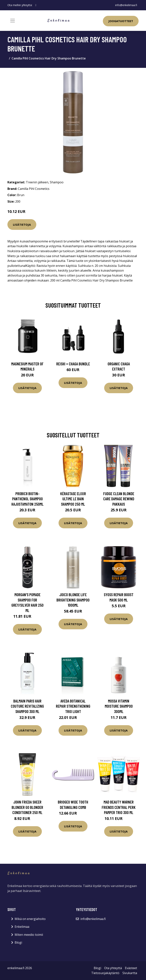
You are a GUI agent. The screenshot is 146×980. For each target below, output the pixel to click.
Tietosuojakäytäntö (105, 973)
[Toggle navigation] (13, 21)
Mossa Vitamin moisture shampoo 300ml (119, 706)
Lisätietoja (22, 225)
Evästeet (131, 968)
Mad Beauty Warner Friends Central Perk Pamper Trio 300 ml (119, 807)
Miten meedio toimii (29, 935)
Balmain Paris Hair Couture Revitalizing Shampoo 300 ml (27, 706)
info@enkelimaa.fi (126, 5)
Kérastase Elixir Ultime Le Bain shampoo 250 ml (73, 499)
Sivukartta (130, 973)
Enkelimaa (22, 927)
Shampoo (57, 182)
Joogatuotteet (121, 21)
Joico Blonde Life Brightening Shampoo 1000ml (73, 600)
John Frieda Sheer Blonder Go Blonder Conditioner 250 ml (27, 807)
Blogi (18, 942)
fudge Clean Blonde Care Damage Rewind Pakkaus (119, 499)
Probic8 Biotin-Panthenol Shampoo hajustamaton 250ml (27, 499)
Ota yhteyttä (113, 968)
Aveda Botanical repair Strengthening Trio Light (73, 706)
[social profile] (36, 5)
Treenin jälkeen (37, 182)
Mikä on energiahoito (30, 919)
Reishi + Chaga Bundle (73, 364)
